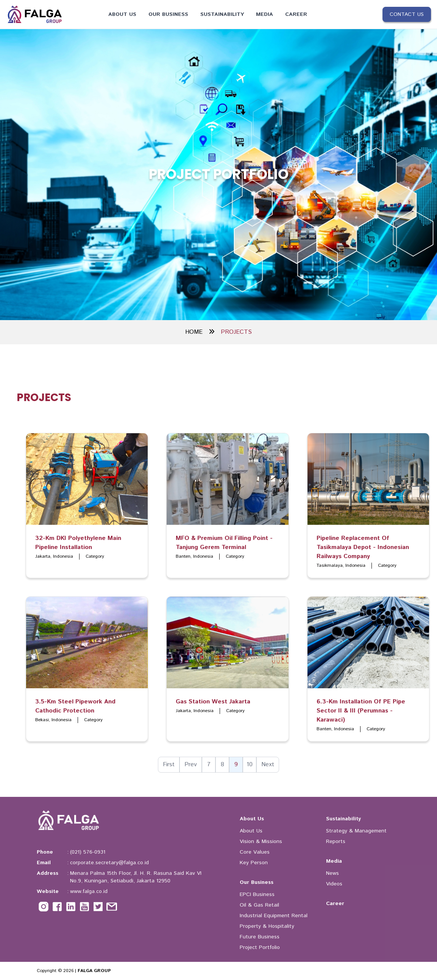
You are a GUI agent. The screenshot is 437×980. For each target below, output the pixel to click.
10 (250, 765)
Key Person (254, 863)
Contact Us (407, 14)
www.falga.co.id (89, 891)
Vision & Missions (261, 842)
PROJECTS (236, 332)
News (332, 873)
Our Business (168, 14)
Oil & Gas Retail (259, 905)
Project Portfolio (260, 947)
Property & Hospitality (267, 926)
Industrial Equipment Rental (274, 916)
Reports (336, 842)
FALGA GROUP (94, 971)
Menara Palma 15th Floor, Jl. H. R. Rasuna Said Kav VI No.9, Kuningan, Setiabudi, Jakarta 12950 (136, 877)
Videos (334, 884)
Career (296, 14)
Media (265, 14)
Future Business (260, 937)
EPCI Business (257, 894)
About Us (122, 14)
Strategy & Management (356, 831)
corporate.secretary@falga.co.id (109, 863)
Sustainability (222, 14)
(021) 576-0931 (88, 852)
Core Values (255, 852)
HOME (200, 332)
